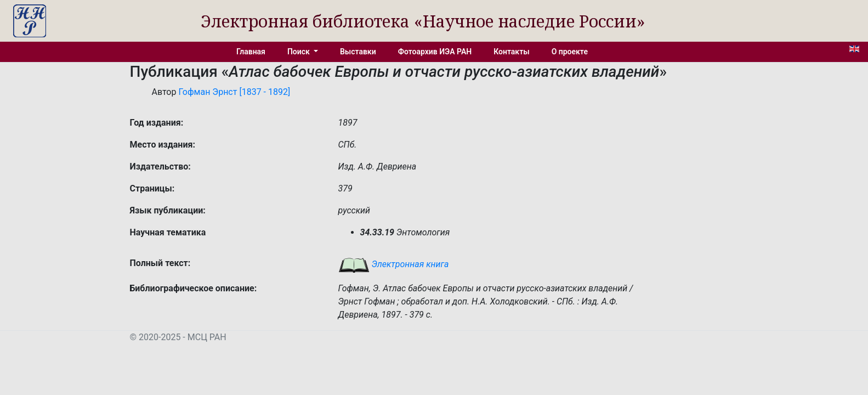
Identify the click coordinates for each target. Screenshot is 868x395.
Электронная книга (394, 264)
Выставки (358, 52)
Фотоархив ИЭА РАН (435, 52)
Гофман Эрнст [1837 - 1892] (234, 92)
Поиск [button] (299, 52)
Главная (251, 52)
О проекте (570, 52)
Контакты (511, 52)
